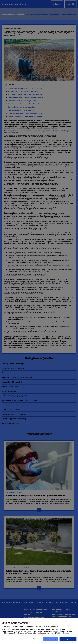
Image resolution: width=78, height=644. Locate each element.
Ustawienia (36, 639)
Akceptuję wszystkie (68, 639)
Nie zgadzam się (51, 639)
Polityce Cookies (62, 633)
